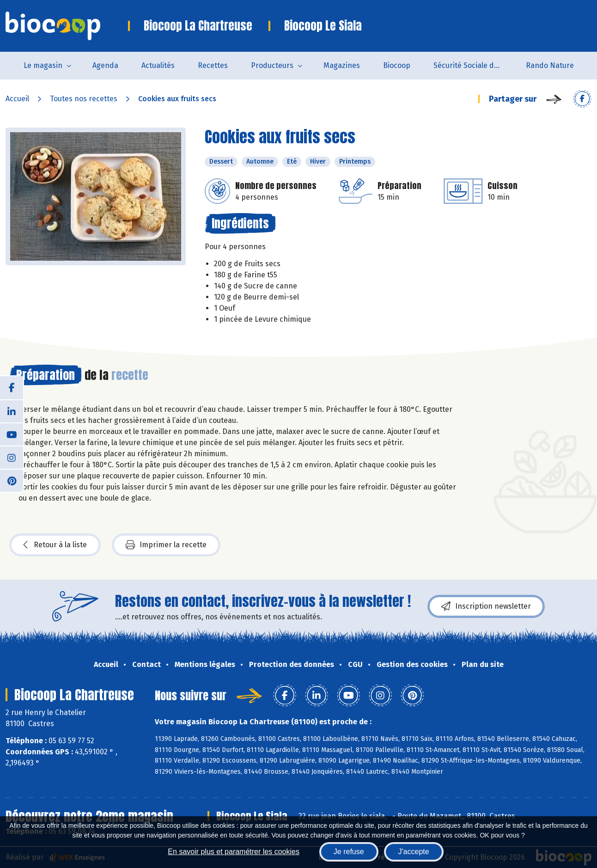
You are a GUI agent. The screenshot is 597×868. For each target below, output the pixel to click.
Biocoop (397, 65)
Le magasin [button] (43, 65)
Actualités (158, 65)
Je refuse (349, 852)
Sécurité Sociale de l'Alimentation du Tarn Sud (474, 65)
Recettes (213, 65)
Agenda (105, 65)
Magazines (342, 65)
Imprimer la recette (166, 545)
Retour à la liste (55, 545)
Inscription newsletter (486, 606)
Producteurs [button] (272, 65)
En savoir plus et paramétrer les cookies (234, 852)
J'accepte (414, 852)
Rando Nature (550, 65)
